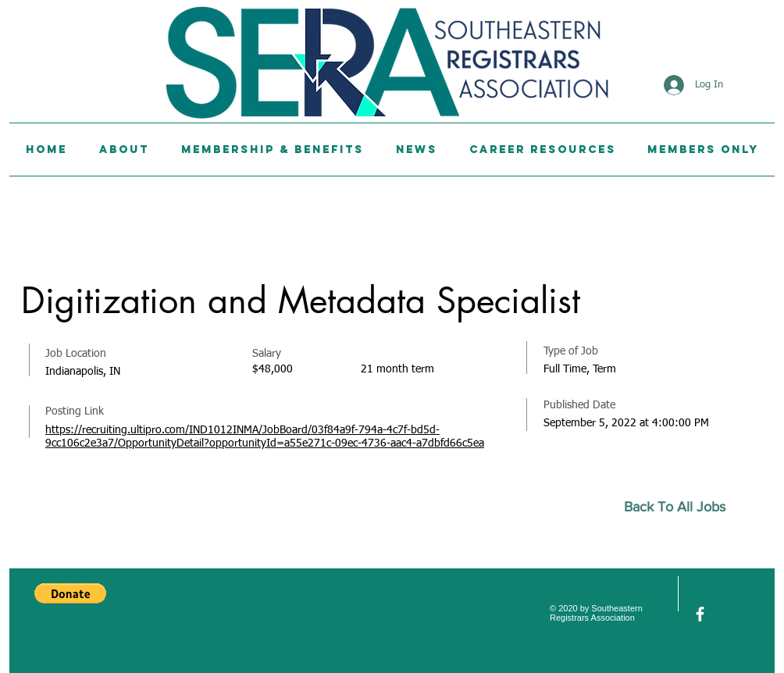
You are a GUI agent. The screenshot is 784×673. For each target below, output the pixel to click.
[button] (70, 593)
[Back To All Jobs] (681, 507)
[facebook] (700, 614)
